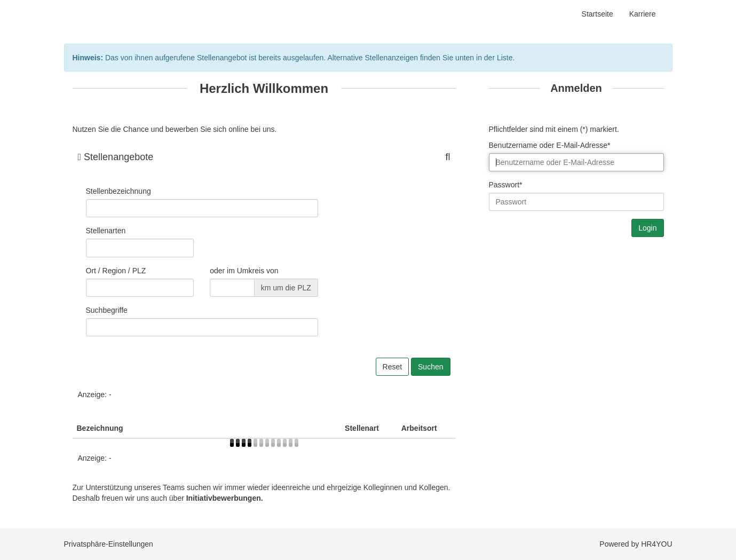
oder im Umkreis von (244, 271)
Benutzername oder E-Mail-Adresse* (550, 145)
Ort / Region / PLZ (116, 271)
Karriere (643, 14)
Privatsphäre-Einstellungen (109, 544)
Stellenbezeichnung (118, 191)
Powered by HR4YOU (636, 544)
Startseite (597, 14)
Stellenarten (106, 231)
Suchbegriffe (107, 310)
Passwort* (506, 185)
